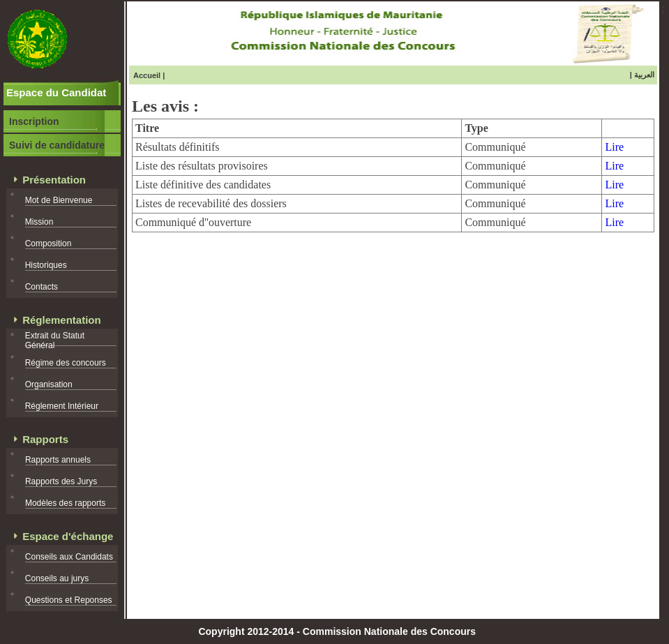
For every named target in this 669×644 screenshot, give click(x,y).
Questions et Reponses (69, 600)
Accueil (147, 75)
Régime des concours (66, 363)
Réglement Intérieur (62, 406)
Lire (614, 147)
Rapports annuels (58, 460)
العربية (644, 75)
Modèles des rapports (65, 503)
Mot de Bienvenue (59, 200)
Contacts (42, 287)
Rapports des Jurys (61, 481)
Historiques (46, 265)
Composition (48, 244)
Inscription (34, 121)
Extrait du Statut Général (55, 340)
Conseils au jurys (57, 578)
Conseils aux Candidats (69, 557)
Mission (39, 222)
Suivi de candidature (57, 145)
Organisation (49, 384)
